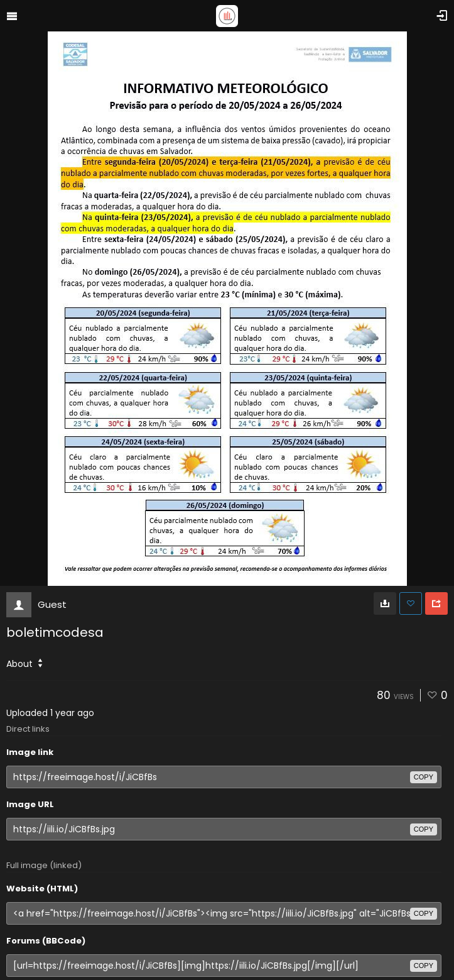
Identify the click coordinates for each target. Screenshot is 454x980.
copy (424, 777)
